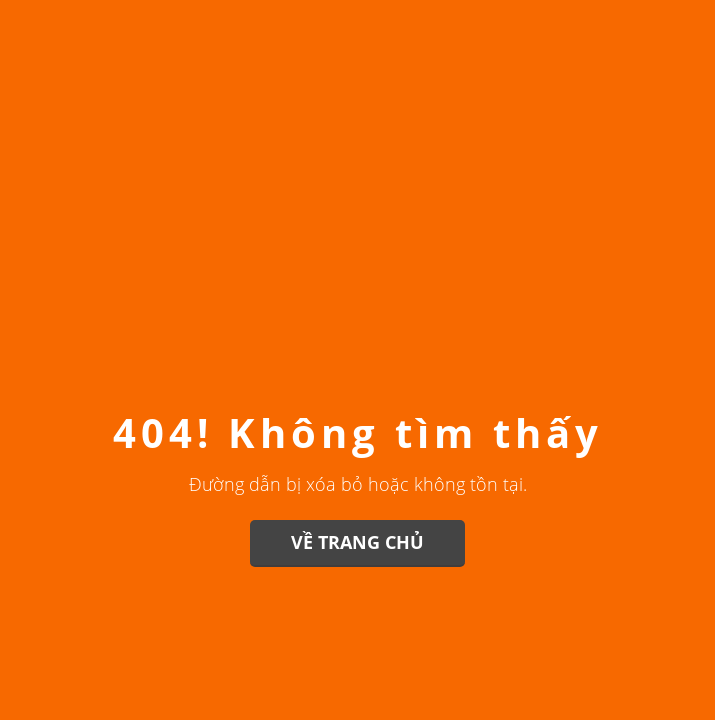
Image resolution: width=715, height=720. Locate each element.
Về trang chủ (357, 542)
